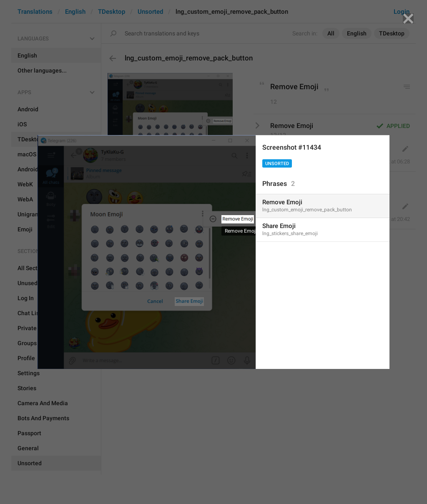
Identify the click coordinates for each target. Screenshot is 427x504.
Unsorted (277, 164)
